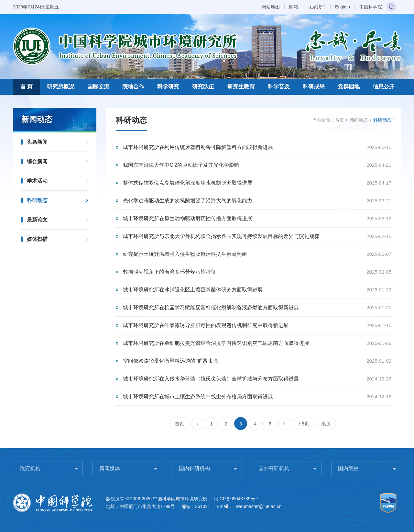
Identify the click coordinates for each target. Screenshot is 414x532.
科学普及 (279, 87)
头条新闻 (37, 142)
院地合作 (133, 87)
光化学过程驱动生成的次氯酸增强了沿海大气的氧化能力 (188, 201)
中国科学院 (371, 7)
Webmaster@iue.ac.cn (259, 506)
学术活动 (37, 181)
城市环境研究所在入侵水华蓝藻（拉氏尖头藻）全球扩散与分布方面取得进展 (211, 379)
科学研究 (168, 87)
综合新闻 (37, 161)
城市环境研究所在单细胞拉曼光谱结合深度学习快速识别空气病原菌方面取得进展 (216, 343)
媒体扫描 (37, 239)
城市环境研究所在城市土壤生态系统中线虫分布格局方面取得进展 (198, 396)
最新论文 (37, 220)
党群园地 (349, 87)
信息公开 (384, 87)
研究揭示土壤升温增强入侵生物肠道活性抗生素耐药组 (185, 254)
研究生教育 (241, 87)
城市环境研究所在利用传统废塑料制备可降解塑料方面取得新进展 (198, 147)
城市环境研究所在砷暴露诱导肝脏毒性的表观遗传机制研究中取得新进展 (206, 325)
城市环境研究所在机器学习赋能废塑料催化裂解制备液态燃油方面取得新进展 (211, 307)
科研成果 (314, 87)
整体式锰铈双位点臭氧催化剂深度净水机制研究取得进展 (188, 183)
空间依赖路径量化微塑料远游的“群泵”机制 (171, 361)
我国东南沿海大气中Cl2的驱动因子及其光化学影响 (181, 165)
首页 (340, 120)
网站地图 (271, 7)
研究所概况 (61, 87)
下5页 (303, 424)
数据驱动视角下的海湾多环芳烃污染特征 (169, 272)
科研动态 (37, 200)
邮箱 (294, 7)
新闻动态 (359, 120)
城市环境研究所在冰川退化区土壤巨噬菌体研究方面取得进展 (193, 290)
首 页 (27, 87)
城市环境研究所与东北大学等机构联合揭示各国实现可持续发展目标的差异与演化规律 (221, 236)
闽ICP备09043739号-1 (236, 499)
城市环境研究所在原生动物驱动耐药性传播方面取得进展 (188, 218)
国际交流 (98, 87)
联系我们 (317, 7)
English (343, 7)
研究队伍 (203, 87)
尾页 (326, 424)
